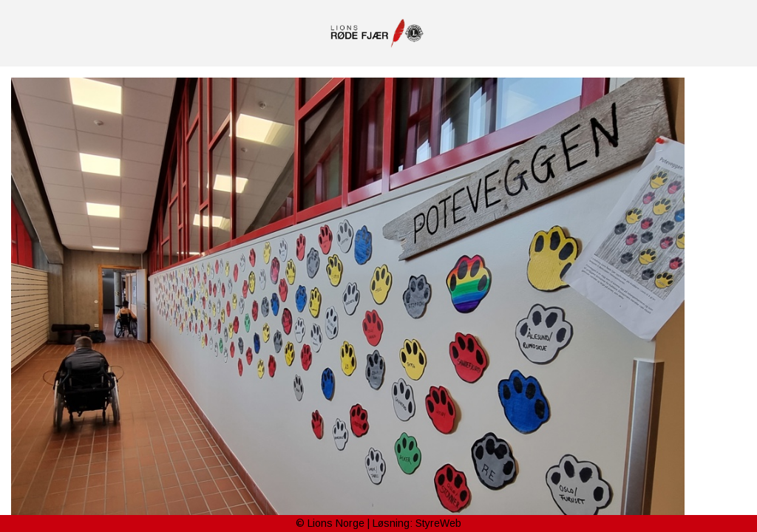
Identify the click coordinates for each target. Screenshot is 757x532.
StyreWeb (438, 523)
